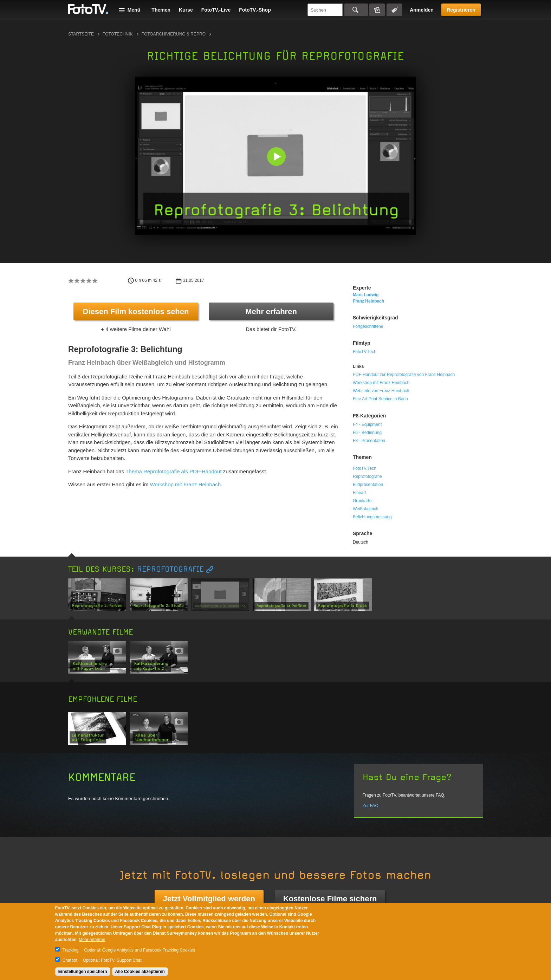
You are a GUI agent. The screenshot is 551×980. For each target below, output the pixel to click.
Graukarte (362, 501)
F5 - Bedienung (367, 433)
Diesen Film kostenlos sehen (136, 311)
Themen (161, 10)
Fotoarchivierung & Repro (174, 34)
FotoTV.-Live (216, 10)
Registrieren (461, 10)
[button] (277, 157)
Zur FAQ (371, 806)
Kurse (186, 10)
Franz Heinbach (368, 301)
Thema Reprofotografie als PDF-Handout (173, 471)
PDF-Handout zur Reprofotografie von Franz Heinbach (404, 375)
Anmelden (422, 10)
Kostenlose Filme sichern (330, 899)
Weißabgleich (365, 509)
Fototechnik (118, 34)
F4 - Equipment (367, 424)
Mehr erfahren (271, 311)
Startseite (81, 34)
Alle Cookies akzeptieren (140, 972)
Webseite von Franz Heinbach (381, 391)
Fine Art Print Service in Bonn (380, 399)
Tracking (71, 950)
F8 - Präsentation (369, 441)
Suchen (356, 10)
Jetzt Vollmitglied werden (209, 899)
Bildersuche (377, 10)
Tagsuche (394, 10)
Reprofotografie (367, 476)
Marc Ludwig (366, 295)
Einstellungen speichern (83, 972)
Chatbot (70, 960)
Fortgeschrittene (368, 326)
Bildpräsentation (368, 485)
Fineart (359, 493)
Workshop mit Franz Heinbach (185, 484)
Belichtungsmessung (372, 517)
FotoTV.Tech (365, 352)
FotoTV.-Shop (255, 10)
